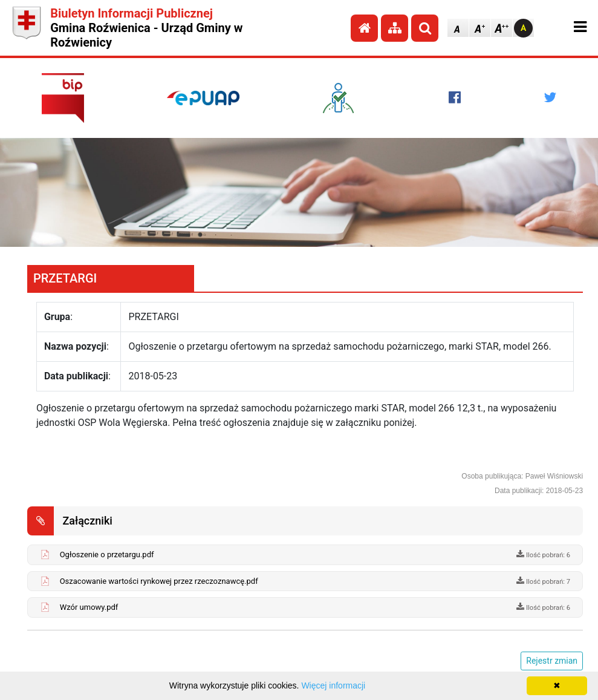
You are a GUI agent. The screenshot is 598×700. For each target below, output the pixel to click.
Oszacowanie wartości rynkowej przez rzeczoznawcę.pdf (159, 581)
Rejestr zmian (552, 661)
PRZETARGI (65, 278)
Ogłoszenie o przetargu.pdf (107, 554)
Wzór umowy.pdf (89, 607)
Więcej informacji (333, 685)
